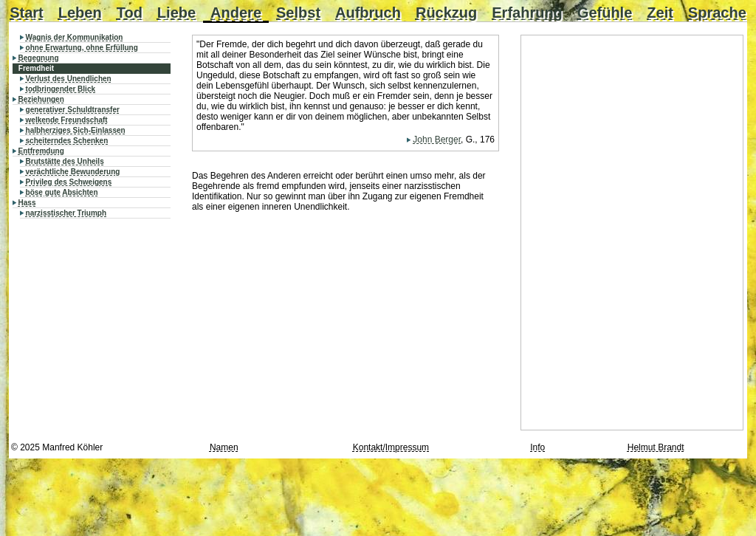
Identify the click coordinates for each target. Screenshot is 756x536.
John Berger (437, 140)
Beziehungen (41, 99)
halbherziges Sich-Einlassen (76, 130)
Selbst (298, 13)
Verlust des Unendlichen (69, 79)
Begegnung (39, 58)
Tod (130, 13)
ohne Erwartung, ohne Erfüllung (82, 48)
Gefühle (605, 13)
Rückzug (446, 13)
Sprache (717, 13)
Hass (27, 203)
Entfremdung (41, 151)
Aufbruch (368, 13)
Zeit (660, 13)
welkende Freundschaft (67, 120)
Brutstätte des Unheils (65, 161)
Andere (236, 13)
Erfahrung (527, 13)
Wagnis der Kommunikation (75, 37)
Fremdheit (36, 68)
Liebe (176, 13)
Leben (80, 13)
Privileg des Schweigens (69, 182)
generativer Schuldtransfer (73, 110)
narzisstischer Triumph (66, 213)
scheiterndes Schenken (67, 141)
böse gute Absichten (62, 192)
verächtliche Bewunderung (73, 172)
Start (27, 13)
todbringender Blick (61, 89)
